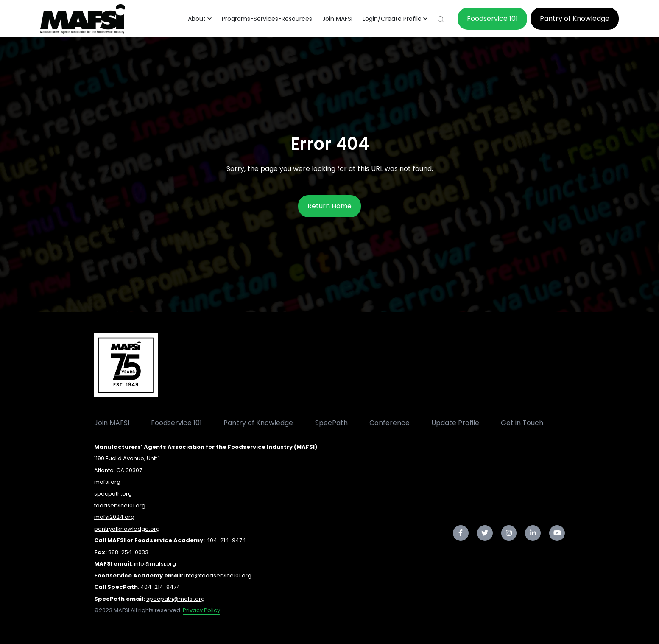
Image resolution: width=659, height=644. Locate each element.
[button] (200, 19)
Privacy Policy (201, 610)
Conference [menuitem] (390, 423)
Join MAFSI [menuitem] (112, 423)
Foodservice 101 (492, 18)
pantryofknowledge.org (127, 529)
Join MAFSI (337, 19)
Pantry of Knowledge (575, 18)
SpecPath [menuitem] (331, 423)
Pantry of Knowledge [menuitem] (258, 423)
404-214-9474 (226, 540)
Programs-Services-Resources (267, 19)
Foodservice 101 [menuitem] (176, 423)
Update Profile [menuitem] (455, 423)
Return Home (329, 206)
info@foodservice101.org (218, 575)
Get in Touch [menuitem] (522, 423)
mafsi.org (107, 482)
